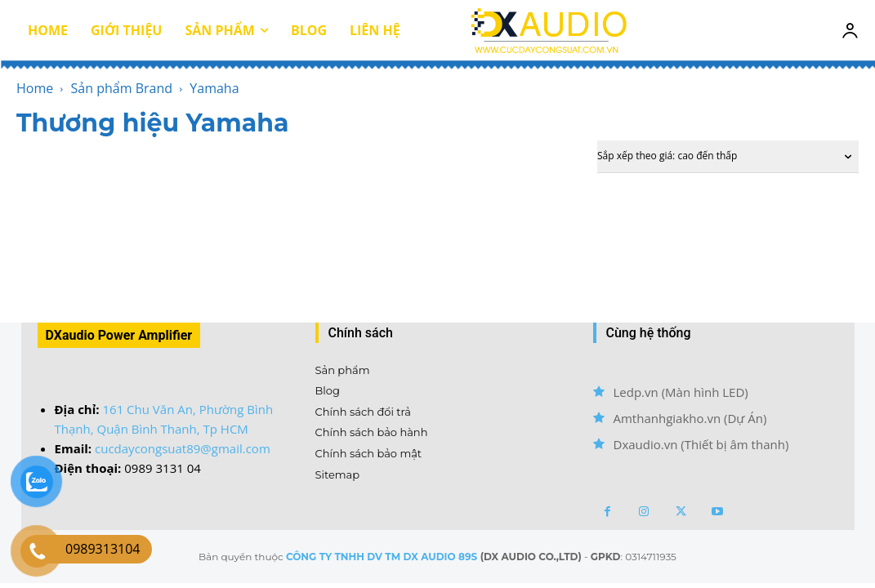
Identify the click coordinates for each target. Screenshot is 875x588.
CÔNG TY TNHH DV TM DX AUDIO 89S (382, 557)
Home (35, 88)
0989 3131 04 (163, 468)
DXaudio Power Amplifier (119, 335)
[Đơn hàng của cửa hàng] (728, 156)
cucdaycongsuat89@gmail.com (183, 448)
